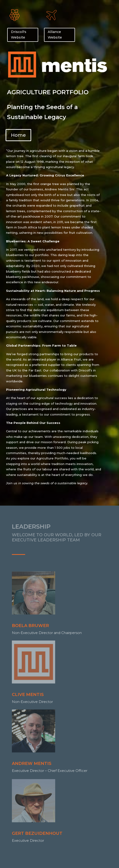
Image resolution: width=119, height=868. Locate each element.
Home (18, 135)
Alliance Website (55, 35)
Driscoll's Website (19, 35)
